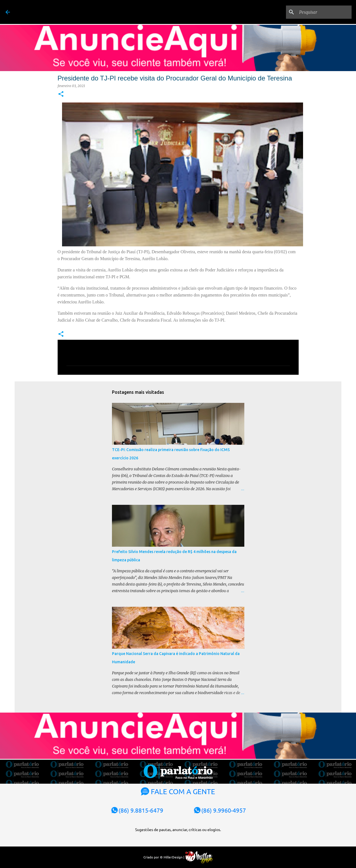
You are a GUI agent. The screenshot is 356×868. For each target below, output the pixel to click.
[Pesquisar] (323, 12)
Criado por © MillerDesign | (178, 857)
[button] (61, 94)
